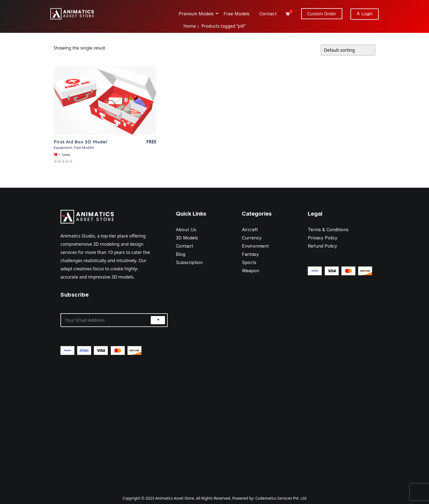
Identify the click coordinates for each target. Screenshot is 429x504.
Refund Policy (322, 246)
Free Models (84, 147)
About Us (186, 230)
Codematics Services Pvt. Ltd (281, 498)
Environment (255, 246)
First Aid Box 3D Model (80, 142)
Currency (252, 238)
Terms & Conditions (328, 230)
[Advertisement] (114, 421)
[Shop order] (348, 50)
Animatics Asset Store (174, 498)
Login (365, 14)
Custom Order (322, 14)
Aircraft (250, 230)
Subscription (189, 262)
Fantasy (250, 254)
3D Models (187, 238)
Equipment (63, 147)
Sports (249, 262)
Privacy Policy (323, 238)
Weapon (250, 271)
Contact (185, 246)
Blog (181, 254)
